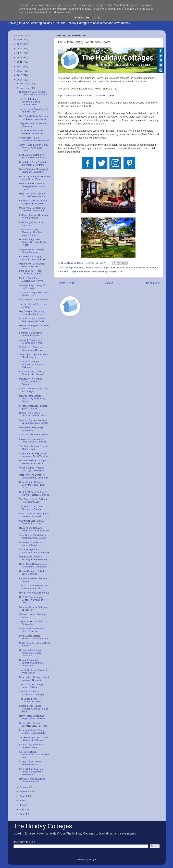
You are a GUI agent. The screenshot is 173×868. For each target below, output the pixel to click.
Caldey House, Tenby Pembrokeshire (30, 763)
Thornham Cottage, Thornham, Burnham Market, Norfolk (31, 232)
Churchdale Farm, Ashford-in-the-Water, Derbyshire (34, 163)
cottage (69, 268)
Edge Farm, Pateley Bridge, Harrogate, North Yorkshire (34, 455)
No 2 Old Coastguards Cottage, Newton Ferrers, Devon (33, 600)
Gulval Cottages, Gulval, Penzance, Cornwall (31, 522)
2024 (20, 48)
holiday (120, 268)
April (22, 814)
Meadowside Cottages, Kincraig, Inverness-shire (33, 558)
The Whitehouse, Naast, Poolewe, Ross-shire (31, 132)
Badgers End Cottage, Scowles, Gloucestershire (33, 724)
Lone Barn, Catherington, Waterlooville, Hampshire (33, 156)
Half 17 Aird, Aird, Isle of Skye (34, 593)
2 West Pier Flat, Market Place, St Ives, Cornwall (32, 440)
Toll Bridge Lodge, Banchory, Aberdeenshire (34, 356)
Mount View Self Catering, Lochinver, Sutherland (32, 209)
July (22, 801)
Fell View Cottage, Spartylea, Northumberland (34, 216)
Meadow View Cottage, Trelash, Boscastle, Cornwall (31, 381)
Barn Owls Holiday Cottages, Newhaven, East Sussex (34, 117)
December (25, 83)
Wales (87, 271)
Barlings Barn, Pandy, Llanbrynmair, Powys (31, 279)
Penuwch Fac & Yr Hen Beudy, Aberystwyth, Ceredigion (31, 772)
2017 (20, 80)
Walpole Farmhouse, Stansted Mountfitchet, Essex (34, 178)
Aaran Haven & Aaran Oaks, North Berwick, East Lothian (33, 148)
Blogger (93, 859)
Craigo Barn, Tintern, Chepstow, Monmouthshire (34, 139)
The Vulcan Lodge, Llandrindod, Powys (30, 700)
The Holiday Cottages (43, 826)
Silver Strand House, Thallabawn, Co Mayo (31, 693)
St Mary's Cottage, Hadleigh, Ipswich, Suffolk (34, 407)
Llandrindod (131, 268)
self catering (152, 268)
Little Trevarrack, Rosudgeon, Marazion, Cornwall (34, 515)
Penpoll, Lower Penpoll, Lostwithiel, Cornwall (31, 272)
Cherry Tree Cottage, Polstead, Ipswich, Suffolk (33, 414)
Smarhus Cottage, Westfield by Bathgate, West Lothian (34, 422)
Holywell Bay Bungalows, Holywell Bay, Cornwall (32, 717)
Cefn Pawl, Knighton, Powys (33, 435)
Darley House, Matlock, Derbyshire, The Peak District (31, 485)
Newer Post (66, 283)
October (24, 787)
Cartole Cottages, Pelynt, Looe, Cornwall (32, 572)
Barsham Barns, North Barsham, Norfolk (30, 334)
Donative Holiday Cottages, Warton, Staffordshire (33, 462)
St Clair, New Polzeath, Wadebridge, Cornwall (32, 349)
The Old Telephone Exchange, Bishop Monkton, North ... (30, 102)
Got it (97, 18)
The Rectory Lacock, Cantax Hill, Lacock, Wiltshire (33, 739)
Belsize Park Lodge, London (33, 300)
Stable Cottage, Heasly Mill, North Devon (33, 287)
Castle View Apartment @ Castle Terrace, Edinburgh (34, 476)
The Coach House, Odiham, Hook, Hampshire (33, 501)
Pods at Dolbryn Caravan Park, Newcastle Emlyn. (32, 320)
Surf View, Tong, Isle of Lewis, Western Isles (34, 294)
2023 (20, 53)
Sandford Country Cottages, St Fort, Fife (33, 608)
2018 (20, 75)
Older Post (152, 283)
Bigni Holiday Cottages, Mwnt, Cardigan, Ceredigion (34, 678)
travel (80, 271)
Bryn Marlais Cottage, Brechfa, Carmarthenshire (33, 637)
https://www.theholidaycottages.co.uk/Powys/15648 (86, 96)
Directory (79, 268)
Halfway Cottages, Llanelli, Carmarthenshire (33, 780)
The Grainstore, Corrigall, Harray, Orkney (32, 686)
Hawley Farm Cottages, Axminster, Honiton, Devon (34, 529)
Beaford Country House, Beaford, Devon (31, 746)
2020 (20, 66)
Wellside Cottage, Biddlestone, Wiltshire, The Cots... (34, 755)
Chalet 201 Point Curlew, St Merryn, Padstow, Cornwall (34, 493)
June (23, 805)
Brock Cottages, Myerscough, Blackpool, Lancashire (34, 171)
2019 (20, 71)
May (22, 809)
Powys (141, 268)
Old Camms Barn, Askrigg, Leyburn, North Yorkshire (33, 93)
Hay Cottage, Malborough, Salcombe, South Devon (33, 313)
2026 (20, 40)
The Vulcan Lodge (67, 271)
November (25, 88)
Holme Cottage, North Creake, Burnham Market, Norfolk (33, 242)
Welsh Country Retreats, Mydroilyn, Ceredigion (32, 469)
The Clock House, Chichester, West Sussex (34, 671)
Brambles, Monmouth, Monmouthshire (30, 544)
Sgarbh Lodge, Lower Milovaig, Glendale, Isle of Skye (33, 709)
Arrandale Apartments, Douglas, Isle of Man (31, 341)
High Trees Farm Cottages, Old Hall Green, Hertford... (34, 195)
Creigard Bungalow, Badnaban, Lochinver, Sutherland (31, 663)
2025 (20, 44)
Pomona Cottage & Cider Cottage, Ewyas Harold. (32, 732)
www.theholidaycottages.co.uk (107, 271)
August (24, 796)
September (26, 792)
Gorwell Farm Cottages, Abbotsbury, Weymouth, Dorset (32, 399)
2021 (20, 62)
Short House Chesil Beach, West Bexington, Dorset (33, 537)
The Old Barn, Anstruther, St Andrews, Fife (33, 110)
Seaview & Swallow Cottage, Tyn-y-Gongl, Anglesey (34, 202)
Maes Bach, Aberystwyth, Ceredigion (32, 429)
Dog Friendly (109, 268)
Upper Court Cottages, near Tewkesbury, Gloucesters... (34, 565)
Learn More (82, 18)
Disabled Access (93, 268)
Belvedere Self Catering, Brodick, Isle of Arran (31, 373)
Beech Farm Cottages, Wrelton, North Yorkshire (33, 258)
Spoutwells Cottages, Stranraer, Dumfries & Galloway (31, 364)
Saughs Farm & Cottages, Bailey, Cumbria (32, 251)
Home (109, 283)
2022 (20, 57)
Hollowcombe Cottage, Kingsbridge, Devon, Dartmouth (31, 653)
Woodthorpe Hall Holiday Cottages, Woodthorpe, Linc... (32, 186)
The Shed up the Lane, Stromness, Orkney (31, 508)
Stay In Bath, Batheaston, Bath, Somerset (32, 630)
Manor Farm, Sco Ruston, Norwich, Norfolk (32, 265)
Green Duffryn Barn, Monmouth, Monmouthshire (34, 551)
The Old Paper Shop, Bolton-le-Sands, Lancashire (34, 587)
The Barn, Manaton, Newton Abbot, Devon (33, 447)
